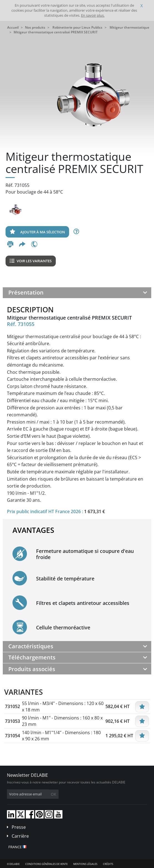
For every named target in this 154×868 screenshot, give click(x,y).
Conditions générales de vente (46, 864)
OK (54, 794)
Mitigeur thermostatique (129, 27)
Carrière (20, 836)
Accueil (13, 27)
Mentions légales (85, 864)
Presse (19, 827)
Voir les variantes (31, 261)
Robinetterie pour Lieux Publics (77, 27)
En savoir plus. (93, 15)
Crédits (108, 864)
